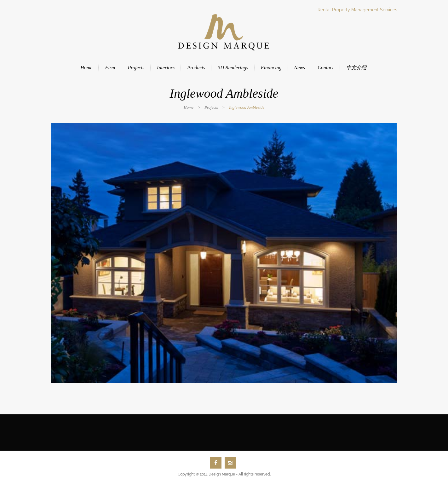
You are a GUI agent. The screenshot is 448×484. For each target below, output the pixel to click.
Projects (211, 107)
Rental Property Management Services (357, 10)
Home (189, 107)
